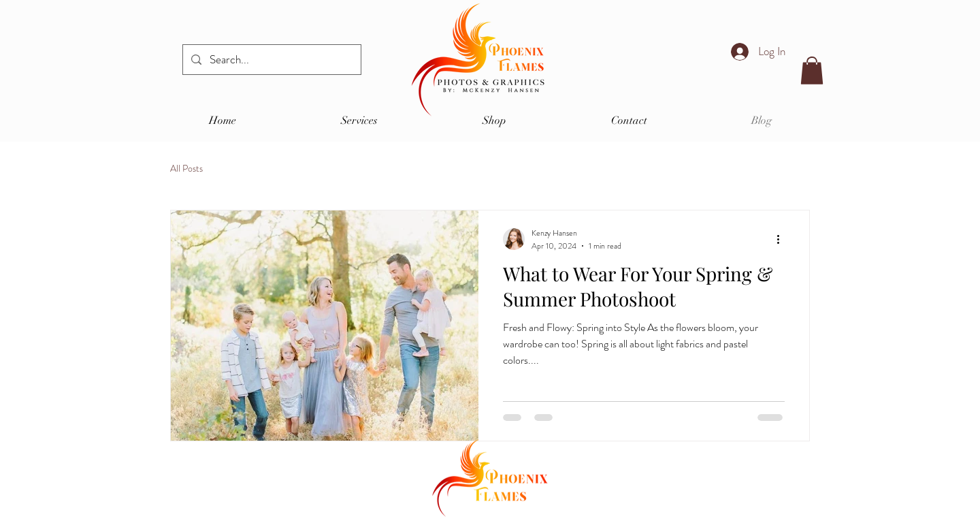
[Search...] (271, 60)
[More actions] (783, 239)
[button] (812, 70)
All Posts (186, 169)
